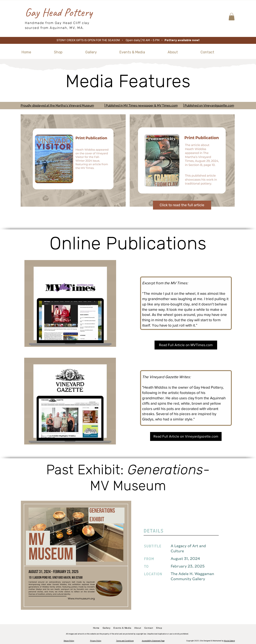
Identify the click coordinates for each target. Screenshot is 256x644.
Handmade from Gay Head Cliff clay (57, 23)
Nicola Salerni (229, 641)
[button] (232, 17)
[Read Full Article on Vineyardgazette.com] (186, 436)
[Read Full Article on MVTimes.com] (186, 345)
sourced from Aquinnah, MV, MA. (55, 28)
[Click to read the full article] (182, 205)
